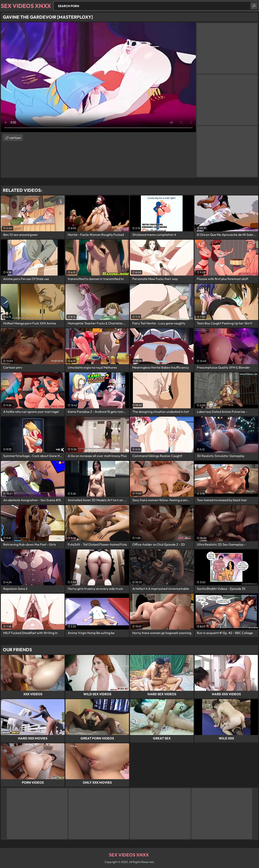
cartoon (15, 138)
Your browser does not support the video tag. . (98, 77)
